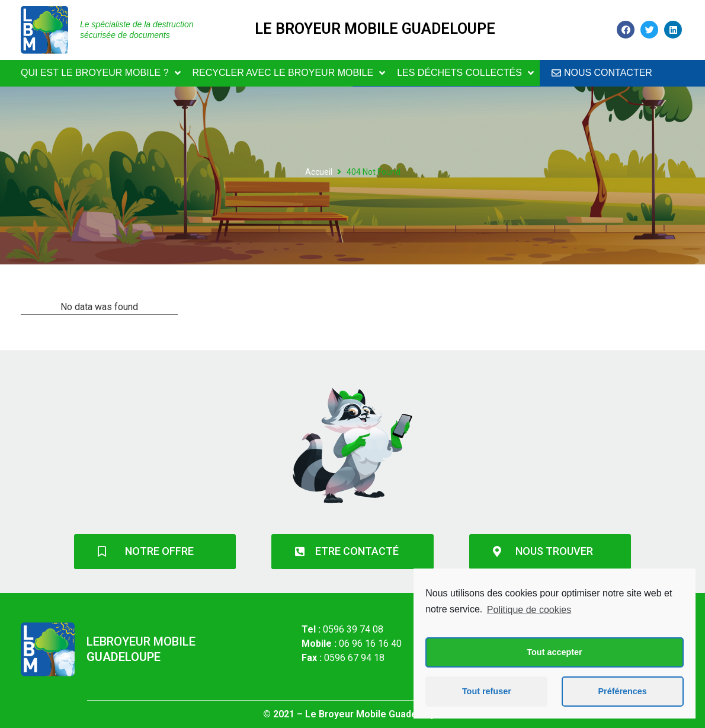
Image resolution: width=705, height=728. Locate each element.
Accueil (319, 172)
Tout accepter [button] (554, 652)
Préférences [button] (622, 691)
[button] (602, 73)
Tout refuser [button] (487, 691)
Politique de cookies (529, 610)
